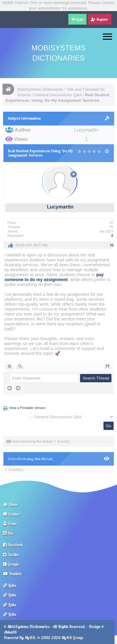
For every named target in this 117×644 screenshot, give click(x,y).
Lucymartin (60, 207)
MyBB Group (72, 638)
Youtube (12, 574)
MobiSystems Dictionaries (40, 89)
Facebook (13, 545)
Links (10, 585)
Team (10, 523)
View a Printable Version (27, 408)
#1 (112, 245)
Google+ (12, 564)
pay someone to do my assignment (54, 277)
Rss (8, 533)
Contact (12, 514)
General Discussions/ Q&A (58, 95)
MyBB (30, 638)
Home (10, 504)
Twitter (11, 555)
